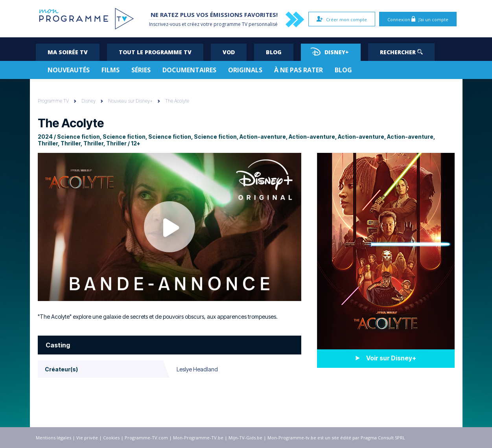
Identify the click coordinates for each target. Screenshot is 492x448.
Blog (274, 52)
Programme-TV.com (146, 438)
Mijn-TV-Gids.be (245, 438)
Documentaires (189, 70)
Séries (141, 70)
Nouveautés (69, 70)
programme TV (230, 24)
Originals (245, 70)
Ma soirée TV (68, 52)
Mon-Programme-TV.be (198, 438)
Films (111, 70)
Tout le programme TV (155, 52)
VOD (229, 52)
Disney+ (330, 52)
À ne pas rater (299, 70)
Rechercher (401, 52)
